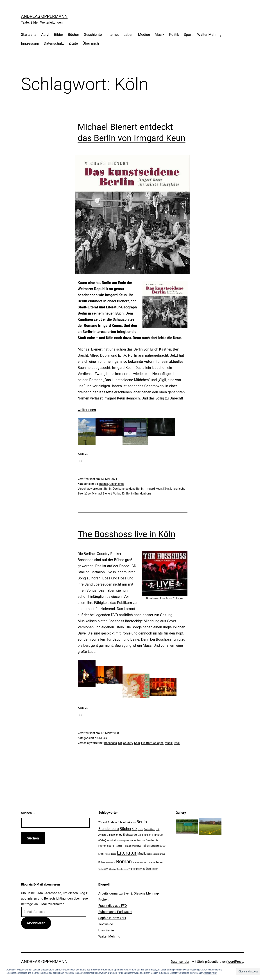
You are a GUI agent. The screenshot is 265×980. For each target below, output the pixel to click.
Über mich (91, 43)
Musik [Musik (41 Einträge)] (142, 853)
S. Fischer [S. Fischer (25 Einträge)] (138, 862)
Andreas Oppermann (44, 16)
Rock (177, 743)
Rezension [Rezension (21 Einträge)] (110, 862)
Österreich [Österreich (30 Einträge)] (152, 869)
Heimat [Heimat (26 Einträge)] (127, 846)
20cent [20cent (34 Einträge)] (103, 822)
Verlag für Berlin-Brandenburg (132, 494)
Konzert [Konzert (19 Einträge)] (163, 846)
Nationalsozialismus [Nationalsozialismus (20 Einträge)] (156, 854)
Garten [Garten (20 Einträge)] (133, 841)
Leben (128, 35)
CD (120, 743)
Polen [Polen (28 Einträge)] (102, 862)
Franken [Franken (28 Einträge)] (147, 835)
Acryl (45, 35)
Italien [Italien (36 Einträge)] (146, 846)
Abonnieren (36, 923)
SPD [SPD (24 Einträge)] (146, 862)
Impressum (30, 43)
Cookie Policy (211, 973)
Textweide (106, 924)
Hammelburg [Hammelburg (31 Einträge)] (106, 846)
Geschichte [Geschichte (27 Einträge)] (152, 840)
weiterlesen (87, 410)
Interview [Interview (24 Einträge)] (136, 846)
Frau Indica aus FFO (113, 906)
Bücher (73, 35)
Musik (160, 35)
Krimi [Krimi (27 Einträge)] (101, 854)
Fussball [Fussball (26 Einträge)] (111, 840)
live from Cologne (152, 743)
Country (128, 743)
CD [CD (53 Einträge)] (134, 829)
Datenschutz (54, 43)
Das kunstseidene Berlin (128, 489)
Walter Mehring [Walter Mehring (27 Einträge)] (137, 869)
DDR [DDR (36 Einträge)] (140, 829)
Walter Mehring (209, 35)
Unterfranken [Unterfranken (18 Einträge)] (122, 869)
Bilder (59, 35)
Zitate (73, 43)
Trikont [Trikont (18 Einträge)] (152, 863)
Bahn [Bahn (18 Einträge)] (133, 823)
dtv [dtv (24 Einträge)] (121, 835)
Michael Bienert (102, 494)
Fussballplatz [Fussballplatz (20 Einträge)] (123, 841)
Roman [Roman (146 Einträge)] (124, 862)
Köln (166, 489)
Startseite (29, 35)
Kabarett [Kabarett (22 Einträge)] (155, 846)
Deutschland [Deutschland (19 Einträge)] (149, 829)
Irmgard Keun (153, 489)
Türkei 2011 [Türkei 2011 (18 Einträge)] (103, 869)
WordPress (235, 962)
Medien (144, 35)
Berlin (108, 489)
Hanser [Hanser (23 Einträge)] (118, 846)
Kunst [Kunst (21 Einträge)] (108, 854)
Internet (113, 35)
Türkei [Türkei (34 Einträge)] (159, 862)
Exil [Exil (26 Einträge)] (140, 835)
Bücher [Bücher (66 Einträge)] (126, 829)
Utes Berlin (106, 930)
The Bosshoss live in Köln (127, 534)
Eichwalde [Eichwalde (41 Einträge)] (130, 835)
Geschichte (93, 35)
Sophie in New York (112, 918)
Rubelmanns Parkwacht (115, 912)
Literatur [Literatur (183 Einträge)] (127, 853)
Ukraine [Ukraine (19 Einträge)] (112, 869)
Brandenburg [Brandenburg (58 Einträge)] (109, 829)
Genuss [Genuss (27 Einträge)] (141, 840)
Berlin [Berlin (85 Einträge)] (142, 822)
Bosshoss (110, 743)
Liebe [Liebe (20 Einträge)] (114, 854)
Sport (188, 35)
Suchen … (28, 813)
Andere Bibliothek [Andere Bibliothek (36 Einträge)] (119, 822)
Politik (174, 35)
